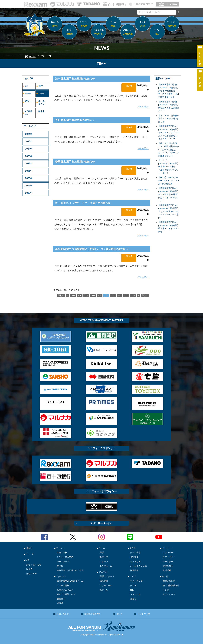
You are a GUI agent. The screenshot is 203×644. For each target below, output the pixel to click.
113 (126, 295)
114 (133, 295)
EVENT (28, 101)
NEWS (41, 56)
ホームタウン (41, 102)
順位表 (29, 569)
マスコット (135, 594)
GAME (28, 94)
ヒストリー (135, 561)
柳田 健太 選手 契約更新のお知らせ (75, 161)
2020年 (29, 178)
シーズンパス (63, 561)
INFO (41, 86)
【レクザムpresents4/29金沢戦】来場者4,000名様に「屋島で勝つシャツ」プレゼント (169, 166)
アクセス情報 (63, 585)
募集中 (41, 111)
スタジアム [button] (99, 32)
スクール (104, 590)
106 (80, 295)
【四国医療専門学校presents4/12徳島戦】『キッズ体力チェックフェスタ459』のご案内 (169, 211)
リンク (166, 590)
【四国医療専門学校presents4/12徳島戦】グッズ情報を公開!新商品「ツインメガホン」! (169, 194)
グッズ (133, 585)
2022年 (29, 163)
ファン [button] (157, 32)
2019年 (29, 186)
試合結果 (104, 581)
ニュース (55, 25)
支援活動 (167, 570)
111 (113, 295)
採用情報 (134, 570)
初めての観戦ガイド (66, 594)
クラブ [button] (142, 25)
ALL (27, 86)
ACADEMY (29, 113)
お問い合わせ (169, 581)
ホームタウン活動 (138, 566)
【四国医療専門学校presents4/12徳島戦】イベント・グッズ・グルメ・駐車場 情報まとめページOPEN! (169, 132)
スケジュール (106, 566)
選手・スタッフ (107, 576)
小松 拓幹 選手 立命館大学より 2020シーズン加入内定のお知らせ (92, 249)
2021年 (29, 171)
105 (73, 295)
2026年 (29, 134)
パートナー (168, 561)
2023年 (29, 156)
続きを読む (143, 107)
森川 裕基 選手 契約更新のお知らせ (75, 120)
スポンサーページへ (101, 523)
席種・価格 (62, 552)
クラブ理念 (135, 552)
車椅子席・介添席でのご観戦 (70, 570)
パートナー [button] (172, 25)
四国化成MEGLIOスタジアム (70, 581)
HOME (32, 56)
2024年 (29, 149)
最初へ (61, 295)
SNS (132, 590)
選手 (102, 552)
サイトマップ (169, 594)
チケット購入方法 (65, 557)
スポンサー (168, 552)
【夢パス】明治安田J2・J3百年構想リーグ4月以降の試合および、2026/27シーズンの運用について (169, 150)
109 (100, 295)
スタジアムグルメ (65, 590)
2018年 (29, 193)
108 (93, 295)
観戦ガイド (62, 599)
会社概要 (134, 557)
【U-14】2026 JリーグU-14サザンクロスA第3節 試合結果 (169, 180)
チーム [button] (113, 25)
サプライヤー (169, 557)
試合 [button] (69, 32)
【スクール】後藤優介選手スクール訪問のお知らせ (169, 119)
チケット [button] (84, 25)
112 (120, 295)
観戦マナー (31, 574)
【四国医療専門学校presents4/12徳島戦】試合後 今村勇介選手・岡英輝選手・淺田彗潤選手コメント (169, 91)
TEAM (41, 94)
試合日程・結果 (34, 565)
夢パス (60, 566)
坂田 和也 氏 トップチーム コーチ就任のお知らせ (83, 203)
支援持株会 (168, 566)
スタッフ (104, 557)
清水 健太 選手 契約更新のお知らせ (75, 78)
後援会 (133, 599)
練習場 (60, 603)
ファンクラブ (136, 581)
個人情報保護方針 (171, 585)
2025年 (29, 141)
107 (86, 295)
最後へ (145, 295)
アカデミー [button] (128, 32)
